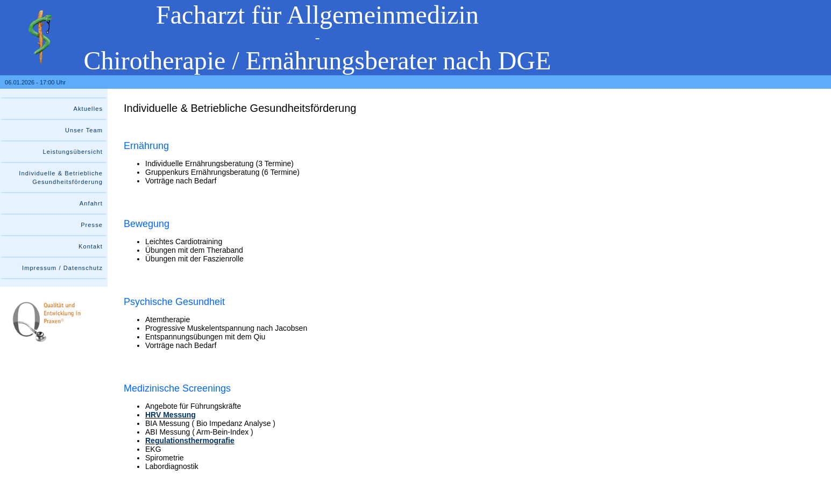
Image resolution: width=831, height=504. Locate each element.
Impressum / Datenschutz (62, 268)
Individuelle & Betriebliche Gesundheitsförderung (61, 178)
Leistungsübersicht (73, 152)
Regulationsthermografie (190, 441)
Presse (92, 225)
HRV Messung (171, 415)
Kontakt (91, 246)
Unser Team (84, 130)
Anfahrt (91, 203)
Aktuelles (88, 109)
